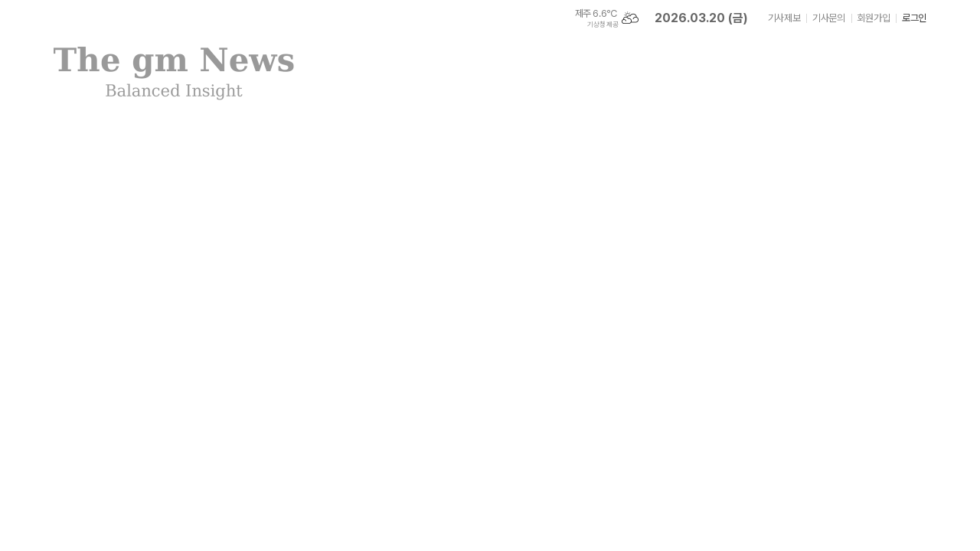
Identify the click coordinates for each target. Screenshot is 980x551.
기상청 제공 (603, 24)
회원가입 (874, 18)
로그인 (914, 18)
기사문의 (828, 18)
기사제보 (784, 18)
